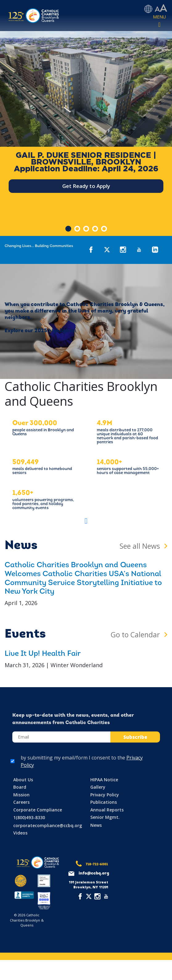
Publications (104, 802)
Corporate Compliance (38, 810)
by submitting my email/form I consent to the (82, 761)
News (96, 825)
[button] (86, 521)
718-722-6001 (97, 864)
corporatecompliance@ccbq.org (48, 825)
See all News (140, 546)
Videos (20, 833)
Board (20, 787)
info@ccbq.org (94, 873)
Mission (21, 795)
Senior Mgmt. (105, 817)
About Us (23, 780)
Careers (21, 802)
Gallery (98, 787)
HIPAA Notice (104, 780)
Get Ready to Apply (86, 186)
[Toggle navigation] (159, 21)
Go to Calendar (135, 635)
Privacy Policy (105, 795)
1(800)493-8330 (29, 817)
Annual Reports (107, 810)
